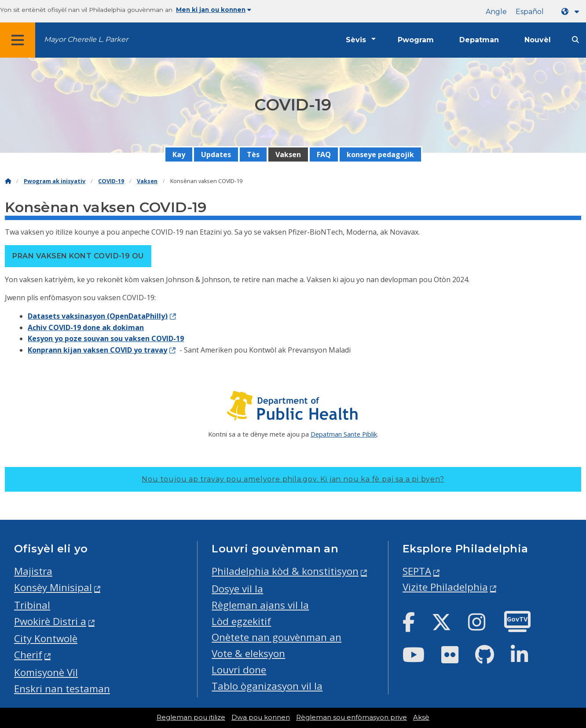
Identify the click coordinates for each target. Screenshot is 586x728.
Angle (496, 12)
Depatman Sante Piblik (344, 434)
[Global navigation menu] (18, 40)
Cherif (28, 655)
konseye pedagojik (380, 154)
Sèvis (356, 40)
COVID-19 (111, 181)
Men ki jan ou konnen (214, 10)
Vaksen (288, 154)
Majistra (33, 571)
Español (530, 12)
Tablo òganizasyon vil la (267, 686)
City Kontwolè (46, 638)
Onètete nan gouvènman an (277, 637)
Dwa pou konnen (261, 717)
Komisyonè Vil (46, 672)
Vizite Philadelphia (445, 587)
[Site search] (575, 40)
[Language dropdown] (572, 12)
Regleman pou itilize (191, 717)
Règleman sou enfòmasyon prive (352, 717)
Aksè (421, 717)
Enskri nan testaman (62, 689)
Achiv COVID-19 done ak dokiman (86, 327)
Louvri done (239, 670)
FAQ (324, 154)
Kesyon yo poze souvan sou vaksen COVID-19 (106, 338)
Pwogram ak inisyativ (55, 181)
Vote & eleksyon (248, 653)
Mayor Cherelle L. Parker (86, 39)
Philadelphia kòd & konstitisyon (285, 571)
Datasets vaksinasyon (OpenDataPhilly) (98, 316)
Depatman (479, 40)
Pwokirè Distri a (50, 621)
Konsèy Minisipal (53, 587)
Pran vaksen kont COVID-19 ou (78, 256)
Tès (253, 154)
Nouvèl (538, 40)
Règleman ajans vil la (260, 605)
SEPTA (417, 571)
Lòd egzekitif (241, 621)
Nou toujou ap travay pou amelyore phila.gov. (293, 479)
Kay (179, 154)
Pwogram (416, 40)
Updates (216, 154)
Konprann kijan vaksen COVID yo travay (97, 350)
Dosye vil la (237, 589)
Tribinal (32, 605)
